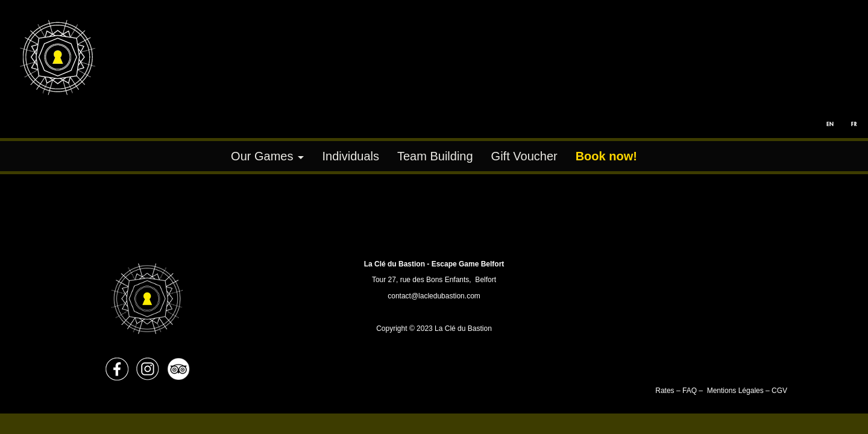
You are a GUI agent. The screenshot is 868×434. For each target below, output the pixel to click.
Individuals (351, 156)
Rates (666, 391)
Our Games (262, 156)
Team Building (435, 156)
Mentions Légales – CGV (747, 391)
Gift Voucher (524, 156)
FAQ (690, 391)
